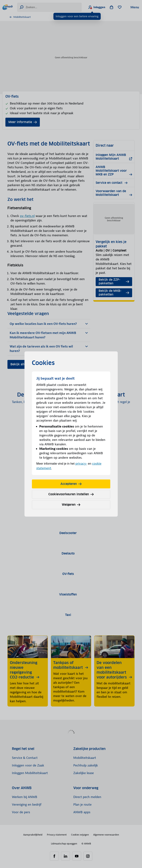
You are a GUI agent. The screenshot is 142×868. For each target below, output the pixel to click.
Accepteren (71, 484)
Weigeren (71, 505)
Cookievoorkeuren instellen (71, 494)
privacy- (81, 464)
